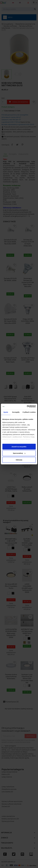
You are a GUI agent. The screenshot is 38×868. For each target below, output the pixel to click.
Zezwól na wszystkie (19, 447)
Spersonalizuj (19, 453)
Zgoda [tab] (6, 412)
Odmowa (19, 460)
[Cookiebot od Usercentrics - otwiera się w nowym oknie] (27, 407)
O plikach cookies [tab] (29, 412)
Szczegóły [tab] (16, 412)
